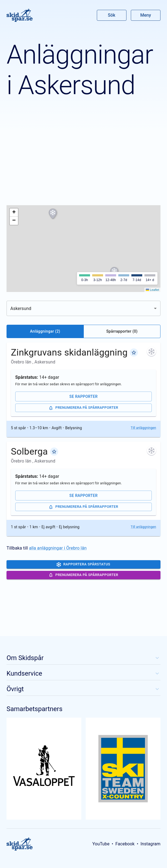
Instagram (150, 844)
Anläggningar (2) (45, 331)
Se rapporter (83, 396)
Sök (112, 15)
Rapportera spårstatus (83, 565)
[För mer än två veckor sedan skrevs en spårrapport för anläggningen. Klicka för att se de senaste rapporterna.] (151, 351)
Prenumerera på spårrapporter (83, 408)
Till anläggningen (143, 428)
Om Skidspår (83, 658)
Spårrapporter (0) (122, 331)
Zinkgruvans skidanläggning (69, 352)
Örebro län (22, 362)
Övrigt (83, 689)
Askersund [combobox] (21, 308)
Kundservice (83, 673)
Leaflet (152, 290)
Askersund (45, 362)
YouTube (101, 844)
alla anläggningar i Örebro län (58, 548)
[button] (53, 214)
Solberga (29, 451)
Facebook (125, 844)
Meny (146, 15)
